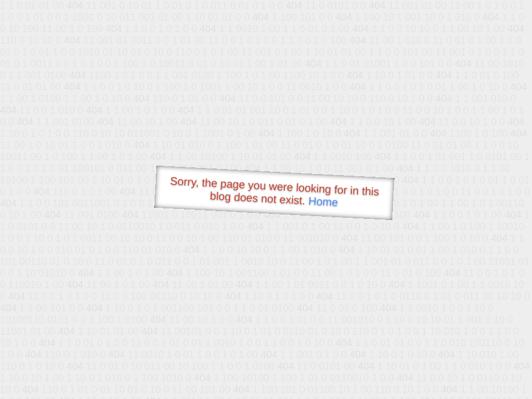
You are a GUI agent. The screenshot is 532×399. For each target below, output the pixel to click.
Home (323, 201)
